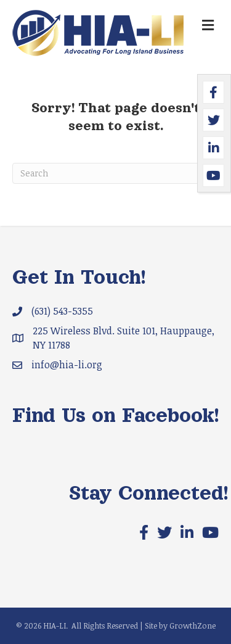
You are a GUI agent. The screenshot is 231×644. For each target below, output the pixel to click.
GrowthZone (192, 625)
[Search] (115, 173)
